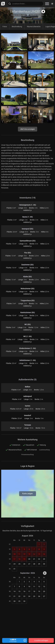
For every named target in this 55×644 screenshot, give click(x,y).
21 (34, 559)
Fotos (5, 27)
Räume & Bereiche (34, 27)
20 (29, 559)
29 (39, 564)
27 (29, 564)
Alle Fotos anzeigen (28, 129)
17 (29, 591)
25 (19, 564)
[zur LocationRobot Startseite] (2, 4)
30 (44, 564)
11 (34, 586)
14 (14, 591)
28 (34, 564)
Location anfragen (41, 640)
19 (39, 591)
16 (24, 591)
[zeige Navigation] (47, 4)
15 (19, 591)
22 (39, 559)
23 (44, 559)
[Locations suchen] (25, 4)
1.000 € (15, 640)
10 (29, 586)
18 (34, 591)
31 (14, 569)
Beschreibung (17, 27)
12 (39, 586)
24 (14, 564)
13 (44, 586)
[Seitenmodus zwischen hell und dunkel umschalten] (52, 4)
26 (24, 564)
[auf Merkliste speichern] (43, 11)
